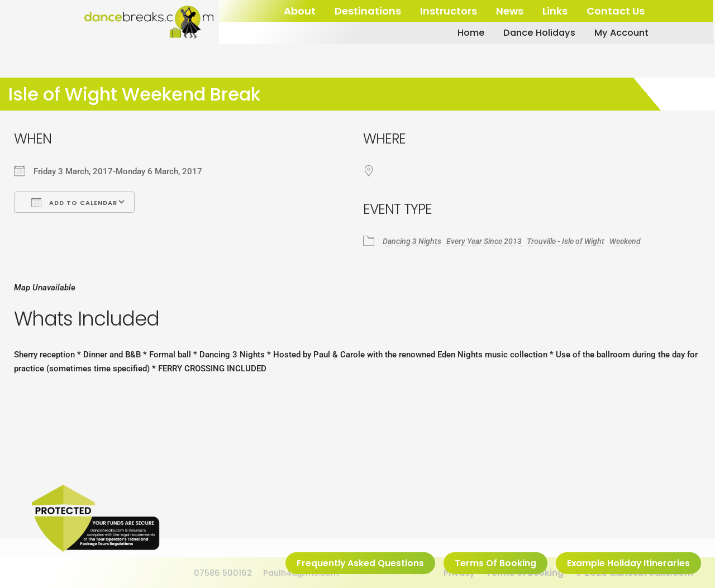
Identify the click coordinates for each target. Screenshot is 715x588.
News (510, 11)
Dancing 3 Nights (414, 241)
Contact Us (616, 11)
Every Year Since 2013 (492, 241)
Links (555, 11)
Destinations (368, 11)
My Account (615, 33)
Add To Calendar (74, 202)
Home (454, 33)
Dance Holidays (527, 33)
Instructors (449, 11)
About (300, 11)
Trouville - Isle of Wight (580, 241)
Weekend (644, 241)
